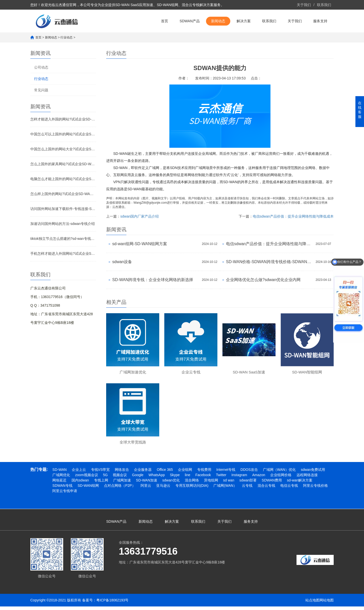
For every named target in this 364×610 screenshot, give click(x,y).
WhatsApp (157, 478)
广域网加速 (122, 484)
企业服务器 (143, 473)
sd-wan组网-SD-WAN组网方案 (140, 244)
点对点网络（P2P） (120, 489)
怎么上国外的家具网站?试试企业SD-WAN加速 (63, 164)
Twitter (221, 478)
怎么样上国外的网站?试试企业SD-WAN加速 (63, 194)
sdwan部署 (248, 484)
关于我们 (304, 5)
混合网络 (192, 484)
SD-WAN (59, 473)
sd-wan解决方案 (300, 484)
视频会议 (120, 478)
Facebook (203, 478)
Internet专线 (226, 473)
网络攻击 (122, 473)
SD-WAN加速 (147, 484)
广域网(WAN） (225, 489)
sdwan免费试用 (313, 473)
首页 (165, 21)
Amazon (259, 478)
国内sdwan (80, 484)
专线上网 (101, 484)
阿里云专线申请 (65, 494)
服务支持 (320, 21)
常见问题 (41, 90)
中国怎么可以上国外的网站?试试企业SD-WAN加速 (63, 134)
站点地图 (312, 604)
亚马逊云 (163, 489)
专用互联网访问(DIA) (192, 489)
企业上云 (79, 473)
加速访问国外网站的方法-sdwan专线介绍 (63, 224)
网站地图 (327, 604)
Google (138, 478)
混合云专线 (266, 489)
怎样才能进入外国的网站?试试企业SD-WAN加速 (63, 119)
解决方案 (244, 21)
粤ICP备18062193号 (112, 604)
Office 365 (165, 473)
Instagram (239, 478)
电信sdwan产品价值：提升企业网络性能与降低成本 (293, 216)
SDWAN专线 (62, 489)
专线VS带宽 (100, 473)
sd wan (229, 484)
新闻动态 (218, 21)
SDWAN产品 (190, 21)
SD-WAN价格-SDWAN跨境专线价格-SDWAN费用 (270, 262)
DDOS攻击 (249, 473)
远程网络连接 (307, 478)
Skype (175, 478)
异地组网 (211, 484)
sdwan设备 (122, 262)
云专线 (247, 489)
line (188, 478)
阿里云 (146, 489)
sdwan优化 (171, 484)
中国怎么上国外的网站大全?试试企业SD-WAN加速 (63, 149)
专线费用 (204, 473)
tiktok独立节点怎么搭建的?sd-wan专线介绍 (63, 239)
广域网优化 (61, 478)
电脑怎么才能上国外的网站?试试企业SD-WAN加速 (63, 179)
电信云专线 (289, 489)
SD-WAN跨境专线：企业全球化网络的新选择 (153, 280)
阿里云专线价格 (315, 489)
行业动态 (66, 37)
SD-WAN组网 (88, 489)
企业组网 (185, 473)
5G (106, 478)
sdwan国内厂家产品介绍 (140, 216)
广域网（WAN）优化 (279, 473)
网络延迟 (59, 484)
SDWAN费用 (272, 484)
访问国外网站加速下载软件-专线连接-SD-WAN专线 (63, 209)
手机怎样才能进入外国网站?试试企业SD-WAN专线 (63, 254)
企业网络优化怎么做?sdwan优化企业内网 (263, 280)
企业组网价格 (281, 478)
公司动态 (41, 67)
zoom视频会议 (86, 478)
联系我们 (324, 5)
